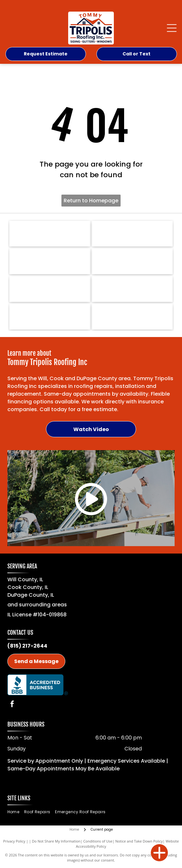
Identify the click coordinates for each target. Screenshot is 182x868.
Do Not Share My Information (56, 841)
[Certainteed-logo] (50, 289)
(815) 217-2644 (27, 646)
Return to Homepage (91, 201)
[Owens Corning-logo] (50, 261)
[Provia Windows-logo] (50, 317)
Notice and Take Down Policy (139, 841)
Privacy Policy (14, 841)
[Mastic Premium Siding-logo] (132, 317)
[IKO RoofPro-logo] (132, 234)
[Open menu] (172, 28)
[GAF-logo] (132, 261)
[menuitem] (16, 812)
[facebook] (12, 705)
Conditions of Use (98, 841)
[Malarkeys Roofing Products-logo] (132, 289)
